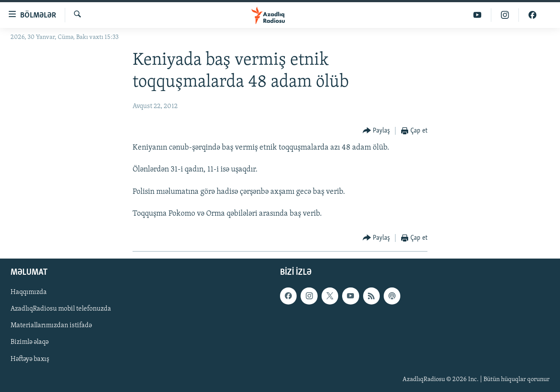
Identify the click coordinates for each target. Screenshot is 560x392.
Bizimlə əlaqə (30, 343)
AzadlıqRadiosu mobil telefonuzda (61, 309)
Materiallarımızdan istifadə (51, 326)
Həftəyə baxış (30, 359)
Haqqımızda (29, 293)
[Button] (376, 131)
